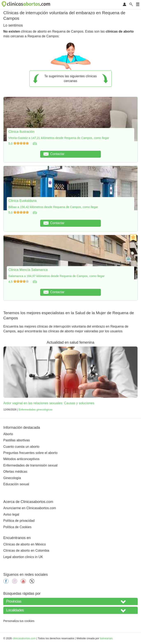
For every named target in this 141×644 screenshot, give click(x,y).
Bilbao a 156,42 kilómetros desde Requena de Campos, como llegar (53, 207)
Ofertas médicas (15, 472)
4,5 (19, 282)
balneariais (106, 638)
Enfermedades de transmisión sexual (30, 465)
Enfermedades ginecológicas (35, 410)
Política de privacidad (19, 521)
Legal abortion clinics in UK (23, 557)
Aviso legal (11, 514)
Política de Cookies (17, 527)
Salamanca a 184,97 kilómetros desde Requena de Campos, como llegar (57, 276)
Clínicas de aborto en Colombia (26, 551)
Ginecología (12, 478)
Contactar (54, 154)
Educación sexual (16, 484)
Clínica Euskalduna (23, 201)
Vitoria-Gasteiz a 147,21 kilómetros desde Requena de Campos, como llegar (59, 138)
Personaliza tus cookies (19, 621)
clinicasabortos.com (24, 638)
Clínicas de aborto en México (24, 544)
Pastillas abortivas (17, 440)
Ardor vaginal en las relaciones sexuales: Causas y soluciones (49, 403)
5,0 (19, 143)
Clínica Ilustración (21, 132)
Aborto (8, 434)
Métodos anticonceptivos (21, 459)
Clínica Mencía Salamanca (28, 270)
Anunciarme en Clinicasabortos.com (30, 508)
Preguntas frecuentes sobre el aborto (30, 453)
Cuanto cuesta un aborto (21, 447)
